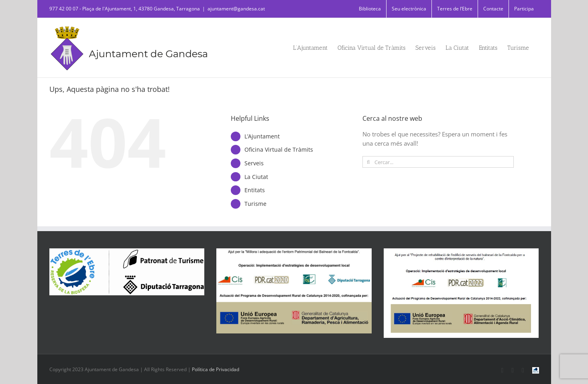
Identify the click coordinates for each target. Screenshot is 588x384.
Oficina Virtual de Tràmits (279, 149)
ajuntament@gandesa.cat (236, 9)
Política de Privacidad (216, 369)
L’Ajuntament (262, 136)
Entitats (255, 190)
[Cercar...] (438, 162)
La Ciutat (256, 177)
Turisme (255, 204)
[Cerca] (368, 162)
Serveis (254, 163)
